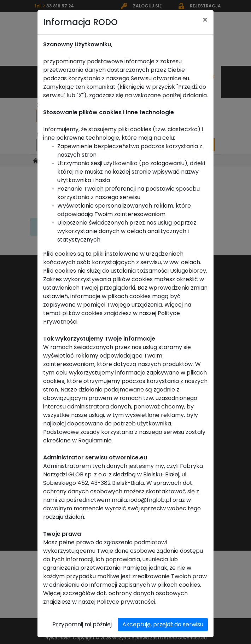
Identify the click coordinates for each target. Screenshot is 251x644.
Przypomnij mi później (82, 619)
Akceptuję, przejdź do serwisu (163, 619)
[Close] (205, 14)
